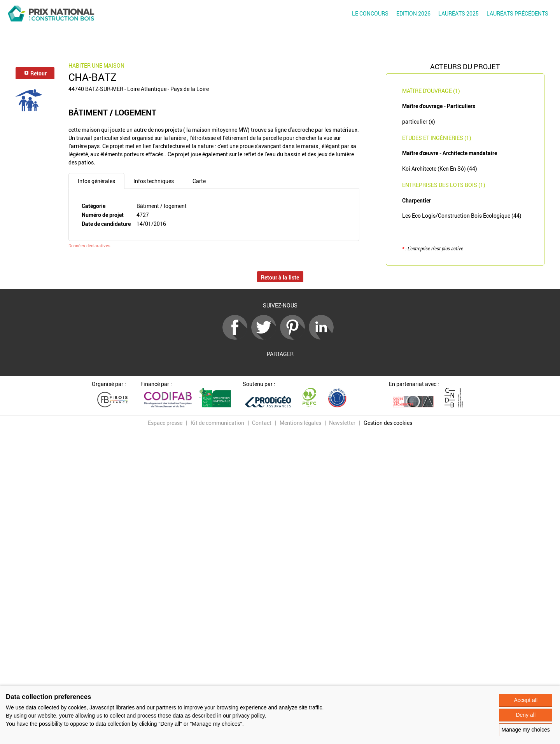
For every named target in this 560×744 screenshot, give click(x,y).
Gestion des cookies (388, 423)
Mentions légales (300, 423)
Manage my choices (526, 730)
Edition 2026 (413, 13)
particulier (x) (419, 121)
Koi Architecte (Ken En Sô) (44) (440, 169)
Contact (262, 423)
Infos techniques (154, 181)
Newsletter (342, 423)
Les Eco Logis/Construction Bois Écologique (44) (462, 216)
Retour (35, 73)
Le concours (370, 13)
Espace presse (165, 423)
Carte (199, 181)
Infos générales (96, 181)
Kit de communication (217, 423)
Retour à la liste (280, 277)
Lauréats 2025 (458, 13)
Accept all (526, 700)
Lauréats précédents (517, 13)
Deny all (526, 715)
